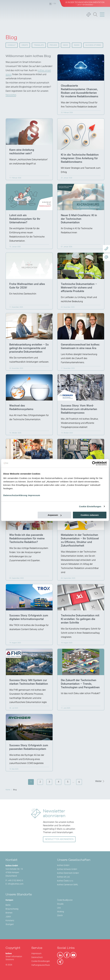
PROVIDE (53, 45)
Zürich (60, 915)
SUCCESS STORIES (93, 45)
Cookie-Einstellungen (41, 961)
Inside (77, 45)
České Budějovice (65, 900)
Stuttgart (10, 924)
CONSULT (12, 45)
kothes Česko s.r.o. (65, 881)
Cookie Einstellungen (90, 506)
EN (55, 4)
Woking (61, 912)
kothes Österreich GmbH (68, 873)
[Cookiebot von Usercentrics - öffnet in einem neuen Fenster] (94, 463)
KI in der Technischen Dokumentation (85, 3)
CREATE (25, 45)
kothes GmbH (63, 865)
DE (50, 4)
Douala (60, 904)
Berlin (8, 905)
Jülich (8, 917)
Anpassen (55, 515)
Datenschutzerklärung (15, 495)
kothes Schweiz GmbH (67, 869)
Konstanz (10, 920)
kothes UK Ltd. (64, 877)
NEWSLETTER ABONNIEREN (59, 839)
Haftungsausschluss (41, 965)
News (65, 45)
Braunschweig (12, 909)
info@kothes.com (16, 884)
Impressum (34, 495)
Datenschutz (37, 957)
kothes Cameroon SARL (68, 885)
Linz (59, 908)
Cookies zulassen (90, 515)
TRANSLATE (39, 45)
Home (8, 790)
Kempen (9, 900)
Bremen (9, 913)
